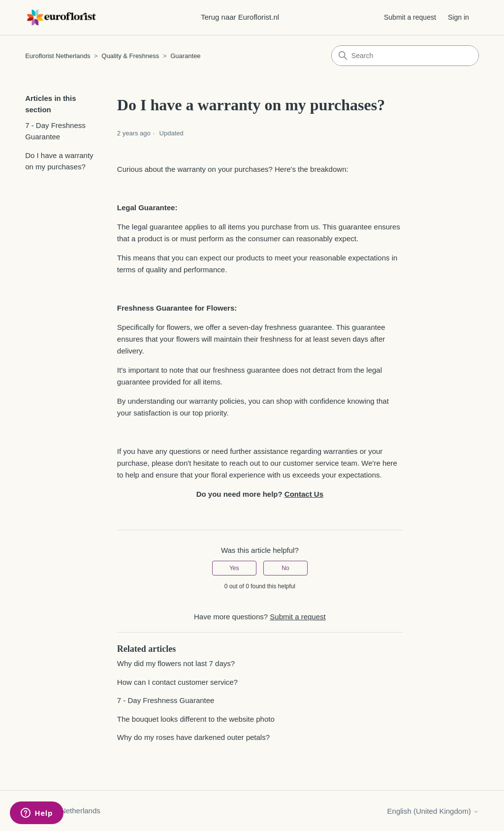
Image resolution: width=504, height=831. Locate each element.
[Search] (405, 56)
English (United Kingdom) (433, 811)
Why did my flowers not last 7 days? (176, 663)
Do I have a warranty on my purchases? (59, 161)
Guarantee (185, 56)
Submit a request (410, 17)
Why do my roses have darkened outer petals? (193, 737)
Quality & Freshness (130, 56)
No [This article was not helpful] (285, 568)
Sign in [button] (458, 17)
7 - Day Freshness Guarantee (55, 131)
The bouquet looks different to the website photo (196, 719)
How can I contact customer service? (177, 682)
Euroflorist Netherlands (58, 56)
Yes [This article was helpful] (234, 568)
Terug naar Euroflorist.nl (240, 17)
